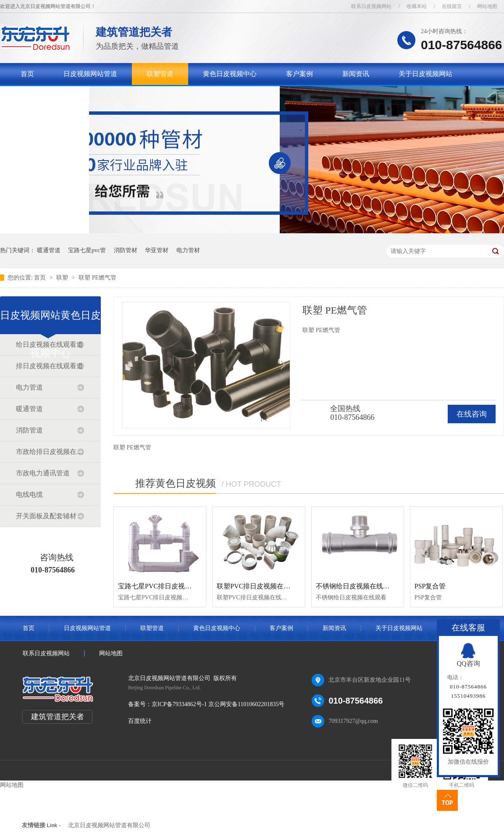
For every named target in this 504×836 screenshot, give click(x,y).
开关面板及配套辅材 (46, 516)
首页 (27, 74)
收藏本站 (417, 6)
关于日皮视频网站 (425, 74)
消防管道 (29, 430)
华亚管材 (157, 250)
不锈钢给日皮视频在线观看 (356, 586)
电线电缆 (29, 494)
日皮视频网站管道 (90, 74)
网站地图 (487, 6)
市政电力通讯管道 (43, 473)
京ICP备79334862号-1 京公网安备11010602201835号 (218, 704)
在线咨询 (472, 414)
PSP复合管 (430, 586)
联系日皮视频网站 (371, 6)
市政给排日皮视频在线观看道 (50, 452)
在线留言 (452, 6)
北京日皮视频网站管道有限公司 (109, 825)
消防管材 (126, 250)
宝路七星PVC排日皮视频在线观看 (168, 586)
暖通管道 (49, 250)
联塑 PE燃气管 (97, 278)
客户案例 (299, 74)
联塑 (63, 278)
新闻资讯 (356, 74)
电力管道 (29, 387)
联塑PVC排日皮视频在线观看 (260, 586)
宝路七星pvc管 (87, 250)
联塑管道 (160, 74)
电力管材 (188, 250)
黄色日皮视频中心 (230, 74)
